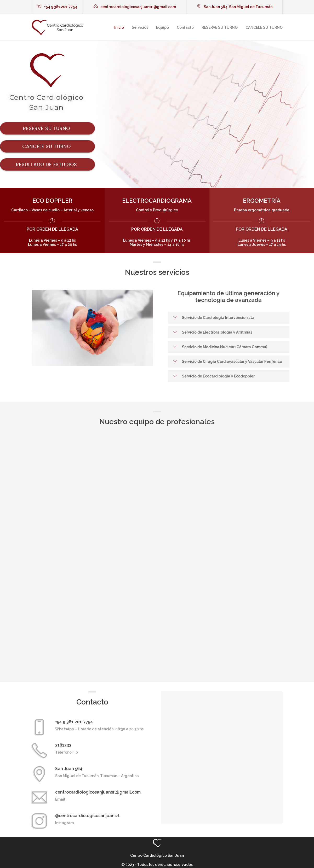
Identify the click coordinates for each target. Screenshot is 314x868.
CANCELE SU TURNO (264, 27)
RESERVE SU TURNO (220, 27)
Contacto (185, 27)
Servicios (140, 27)
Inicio (119, 27)
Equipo (162, 27)
